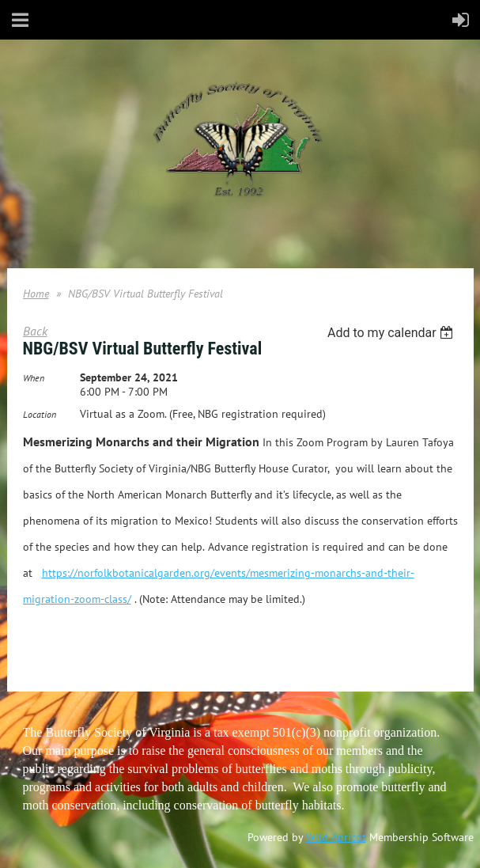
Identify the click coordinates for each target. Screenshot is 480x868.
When (34, 378)
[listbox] (393, 333)
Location (40, 414)
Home (36, 294)
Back (35, 331)
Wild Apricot (336, 837)
